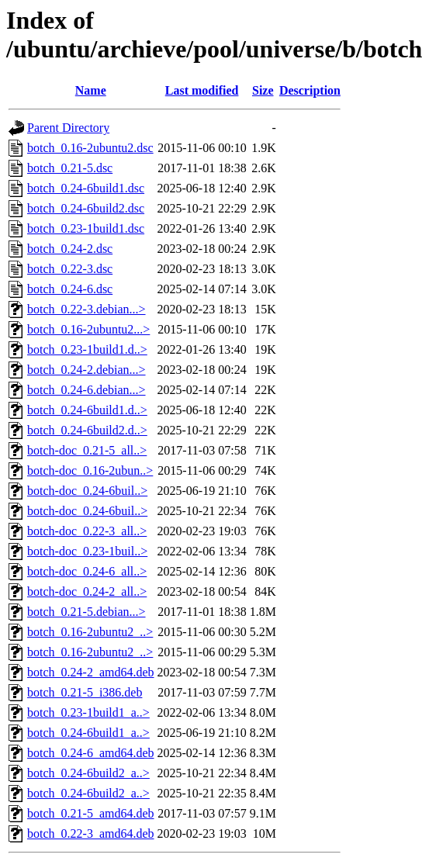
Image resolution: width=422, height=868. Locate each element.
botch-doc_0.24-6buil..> (87, 491)
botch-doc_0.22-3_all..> (87, 531)
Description (310, 90)
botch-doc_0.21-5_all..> (87, 450)
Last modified (202, 90)
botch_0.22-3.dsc (70, 269)
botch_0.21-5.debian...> (86, 612)
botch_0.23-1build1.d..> (87, 349)
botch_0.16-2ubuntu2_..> (90, 632)
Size (263, 90)
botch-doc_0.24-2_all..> (87, 591)
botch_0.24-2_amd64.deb (91, 672)
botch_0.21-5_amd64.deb (91, 813)
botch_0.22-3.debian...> (86, 309)
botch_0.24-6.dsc (70, 289)
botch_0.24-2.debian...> (86, 370)
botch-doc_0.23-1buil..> (87, 551)
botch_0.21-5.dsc (70, 168)
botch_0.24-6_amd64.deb (91, 753)
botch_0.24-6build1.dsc (86, 188)
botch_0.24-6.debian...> (86, 390)
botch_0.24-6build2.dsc (86, 208)
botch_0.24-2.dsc (70, 249)
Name (91, 90)
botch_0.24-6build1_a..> (88, 733)
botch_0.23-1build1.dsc (86, 228)
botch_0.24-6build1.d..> (87, 410)
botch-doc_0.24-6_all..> (87, 571)
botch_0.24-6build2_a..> (88, 773)
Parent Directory (68, 128)
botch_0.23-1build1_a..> (88, 712)
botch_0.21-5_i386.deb (85, 692)
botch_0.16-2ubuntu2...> (88, 329)
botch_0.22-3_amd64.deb (91, 833)
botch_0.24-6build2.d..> (87, 430)
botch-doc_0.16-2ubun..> (90, 470)
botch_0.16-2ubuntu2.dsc (90, 148)
